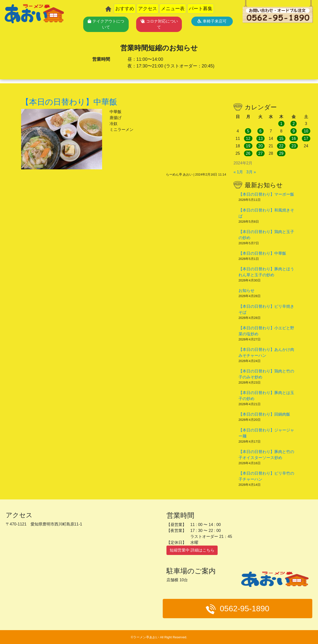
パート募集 (201, 9)
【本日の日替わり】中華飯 (262, 253)
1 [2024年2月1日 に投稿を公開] (281, 124)
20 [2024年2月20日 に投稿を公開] (261, 146)
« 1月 (238, 172)
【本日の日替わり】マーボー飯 (266, 194)
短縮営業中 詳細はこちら (192, 550)
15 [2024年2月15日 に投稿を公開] (281, 138)
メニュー (281, 620)
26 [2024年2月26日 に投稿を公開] (248, 153)
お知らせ (246, 291)
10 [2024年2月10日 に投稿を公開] (306, 131)
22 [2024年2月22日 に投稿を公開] (281, 146)
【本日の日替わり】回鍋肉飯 (264, 414)
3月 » (251, 172)
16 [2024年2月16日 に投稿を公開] (294, 138)
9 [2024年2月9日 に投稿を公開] (294, 131)
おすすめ (125, 9)
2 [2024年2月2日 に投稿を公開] (294, 124)
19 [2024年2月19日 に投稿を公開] (248, 146)
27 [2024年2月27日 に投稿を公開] (261, 153)
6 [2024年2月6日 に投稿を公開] (260, 131)
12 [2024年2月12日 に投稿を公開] (248, 138)
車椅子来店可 (212, 21)
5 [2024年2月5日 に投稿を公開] (248, 131)
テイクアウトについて (106, 24)
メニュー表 (173, 9)
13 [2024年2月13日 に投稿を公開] (261, 138)
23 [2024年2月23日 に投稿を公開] (294, 146)
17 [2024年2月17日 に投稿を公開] (306, 138)
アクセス (148, 9)
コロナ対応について (159, 24)
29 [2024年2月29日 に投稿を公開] (281, 153)
